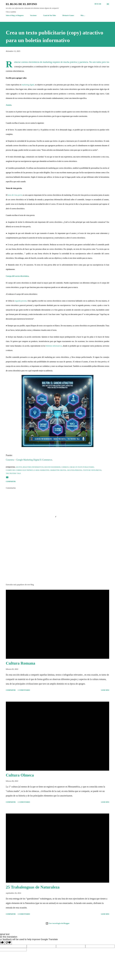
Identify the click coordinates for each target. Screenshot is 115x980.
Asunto (9, 105)
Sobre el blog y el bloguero (15, 15)
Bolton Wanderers (52, 467)
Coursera (10, 460)
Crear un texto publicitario (82, 467)
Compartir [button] (11, 482)
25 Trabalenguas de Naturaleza (33, 887)
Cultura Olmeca (20, 775)
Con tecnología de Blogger (58, 923)
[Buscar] (98, 4)
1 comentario (24, 690)
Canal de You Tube (50, 15)
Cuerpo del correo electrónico (17, 277)
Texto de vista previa (92, 470)
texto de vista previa (15, 195)
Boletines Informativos (33, 467)
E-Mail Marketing (42, 470)
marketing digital (28, 85)
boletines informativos (54, 346)
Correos (65, 467)
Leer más (105, 690)
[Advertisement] (57, 564)
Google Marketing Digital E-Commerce (34, 460)
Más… (83, 15)
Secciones (33, 15)
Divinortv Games (68, 15)
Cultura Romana (20, 663)
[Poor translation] (8, 943)
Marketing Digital (58, 470)
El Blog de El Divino (21, 4)
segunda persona (21, 301)
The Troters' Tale (13, 473)
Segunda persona (75, 470)
